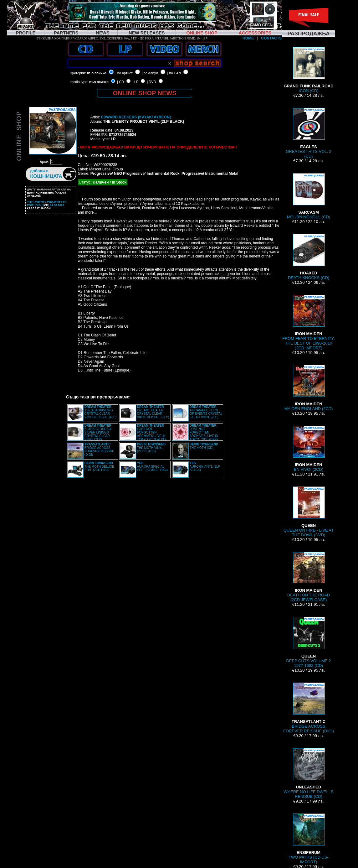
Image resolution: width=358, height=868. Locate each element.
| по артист (124, 73)
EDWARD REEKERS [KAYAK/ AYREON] (136, 117)
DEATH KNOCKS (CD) (309, 257)
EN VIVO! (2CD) (309, 449)
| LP (135, 82)
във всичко (97, 73)
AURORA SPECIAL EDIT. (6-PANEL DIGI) (152, 467)
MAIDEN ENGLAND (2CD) (309, 388)
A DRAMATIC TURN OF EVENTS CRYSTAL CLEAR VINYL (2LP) (206, 412)
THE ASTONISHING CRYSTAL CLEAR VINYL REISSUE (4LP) (100, 412)
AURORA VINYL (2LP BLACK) (205, 467)
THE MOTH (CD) (204, 446)
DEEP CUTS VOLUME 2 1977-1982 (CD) (308, 642)
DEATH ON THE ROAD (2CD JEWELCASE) (309, 577)
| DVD (151, 82)
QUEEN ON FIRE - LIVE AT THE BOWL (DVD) (309, 512)
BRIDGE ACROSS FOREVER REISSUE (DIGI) (99, 450)
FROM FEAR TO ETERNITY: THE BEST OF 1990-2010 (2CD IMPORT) (309, 322)
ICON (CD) (308, 70)
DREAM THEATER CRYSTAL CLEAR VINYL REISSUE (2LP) (153, 412)
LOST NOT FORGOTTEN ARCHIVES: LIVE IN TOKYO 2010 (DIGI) (204, 432)
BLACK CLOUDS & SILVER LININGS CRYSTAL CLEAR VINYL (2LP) (98, 432)
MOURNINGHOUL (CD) (309, 196)
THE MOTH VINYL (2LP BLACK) (151, 448)
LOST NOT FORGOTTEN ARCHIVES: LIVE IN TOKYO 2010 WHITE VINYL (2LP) (143, 434)
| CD (120, 82)
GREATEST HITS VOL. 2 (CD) (309, 133)
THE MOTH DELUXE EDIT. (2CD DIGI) (99, 467)
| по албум (150, 73)
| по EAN (174, 73)
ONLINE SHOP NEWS (145, 93)
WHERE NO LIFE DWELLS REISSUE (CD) (308, 773)
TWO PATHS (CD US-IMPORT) (309, 839)
